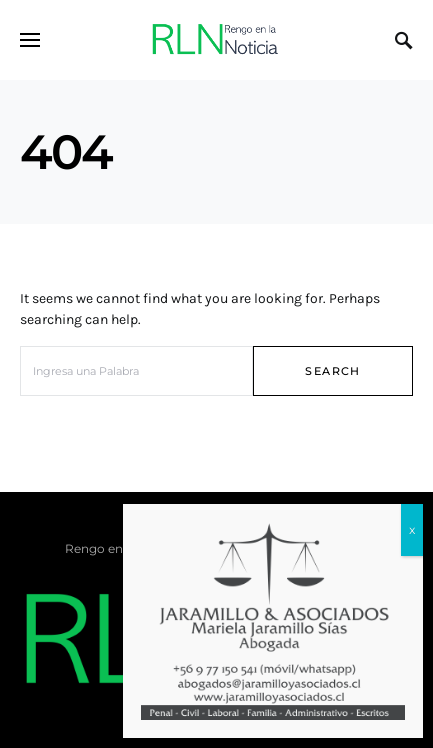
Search (332, 371)
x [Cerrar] (412, 529)
